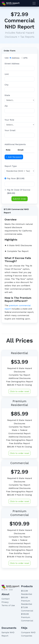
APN (25, 58)
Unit (7, 74)
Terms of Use (8, 605)
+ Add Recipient (14, 157)
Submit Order (20, 199)
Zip (6, 106)
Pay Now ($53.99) (16, 178)
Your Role (9, 120)
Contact (6, 599)
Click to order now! (19, 391)
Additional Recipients (15, 144)
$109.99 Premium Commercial (27, 617)
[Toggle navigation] (34, 3)
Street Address (12, 64)
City (6, 85)
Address (15, 58)
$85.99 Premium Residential (27, 601)
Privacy (5, 602)
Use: (7, 58)
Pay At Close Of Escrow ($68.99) (19, 191)
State (7, 95)
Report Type (11, 166)
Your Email (10, 130)
